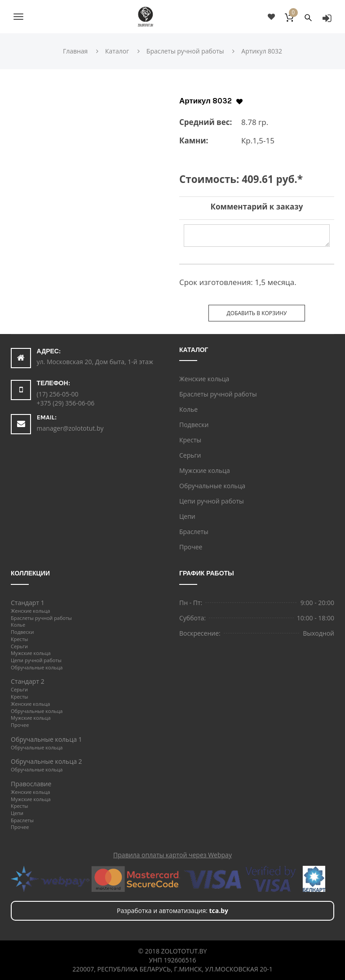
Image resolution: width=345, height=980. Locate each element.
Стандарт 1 (28, 603)
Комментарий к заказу (257, 207)
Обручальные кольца (212, 486)
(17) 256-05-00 (58, 394)
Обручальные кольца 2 (46, 761)
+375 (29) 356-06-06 (66, 403)
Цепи (187, 516)
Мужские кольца (205, 470)
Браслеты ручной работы (218, 394)
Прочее (191, 547)
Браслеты (194, 532)
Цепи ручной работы (212, 501)
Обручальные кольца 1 (46, 739)
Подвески (194, 425)
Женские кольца (204, 379)
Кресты (190, 440)
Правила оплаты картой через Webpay (172, 855)
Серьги (190, 455)
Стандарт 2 (28, 681)
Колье (188, 409)
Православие (31, 784)
